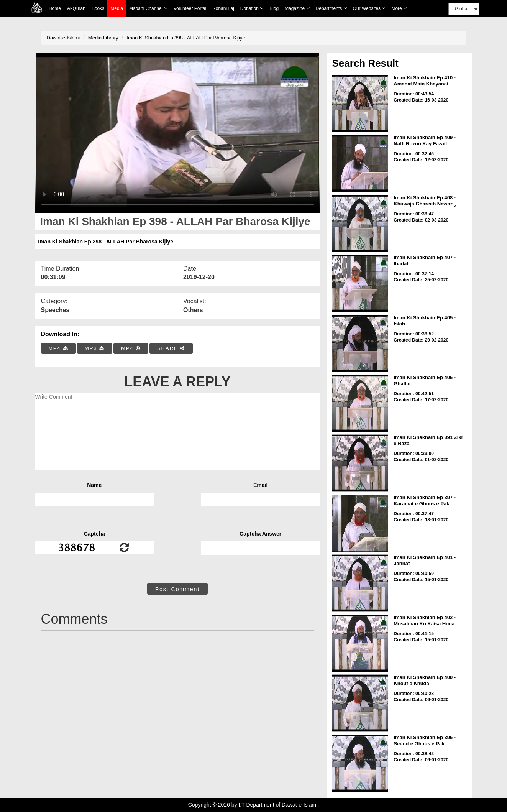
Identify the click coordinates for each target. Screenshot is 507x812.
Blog (274, 8)
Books (98, 8)
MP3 (95, 348)
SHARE (171, 348)
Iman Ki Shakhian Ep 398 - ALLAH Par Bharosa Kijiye (186, 38)
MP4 (58, 348)
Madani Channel (148, 8)
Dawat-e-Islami (63, 38)
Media (117, 9)
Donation (252, 8)
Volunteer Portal (190, 8)
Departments (331, 8)
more (399, 8)
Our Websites (369, 8)
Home (55, 8)
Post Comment (178, 589)
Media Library (103, 38)
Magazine (297, 8)
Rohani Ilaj (223, 8)
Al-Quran (76, 8)
